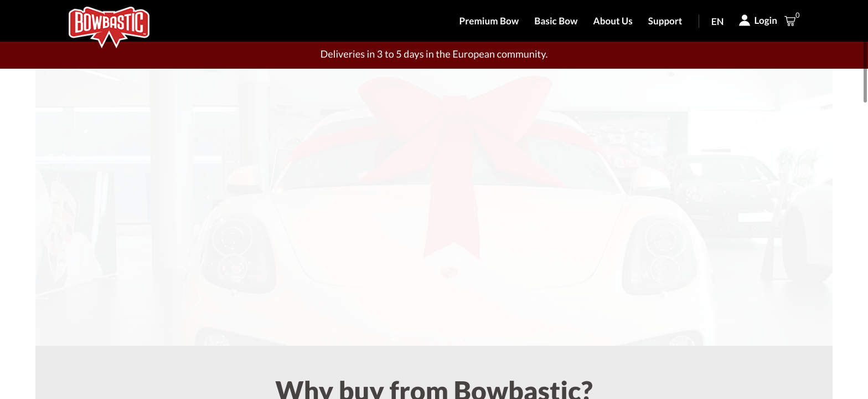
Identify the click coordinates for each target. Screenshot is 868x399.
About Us (613, 21)
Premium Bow (489, 21)
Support (665, 21)
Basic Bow (556, 21)
